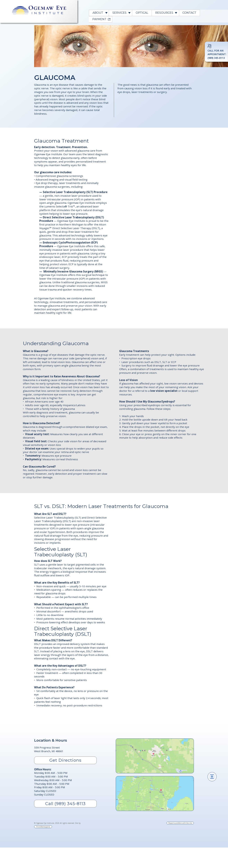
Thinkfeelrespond (43, 827)
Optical (142, 13)
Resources (164, 13)
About (98, 13)
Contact (189, 13)
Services (119, 13)
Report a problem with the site (180, 823)
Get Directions (65, 760)
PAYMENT (99, 19)
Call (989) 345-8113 (65, 804)
